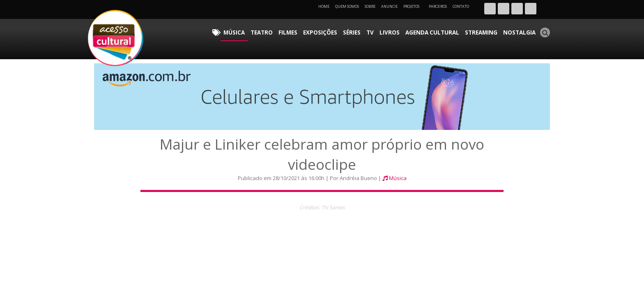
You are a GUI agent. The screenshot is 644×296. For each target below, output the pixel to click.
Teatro (296, 31)
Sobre (370, 6)
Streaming (488, 31)
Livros (408, 31)
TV (391, 31)
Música (273, 31)
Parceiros (438, 6)
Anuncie (389, 6)
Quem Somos (347, 6)
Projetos (414, 6)
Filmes (319, 31)
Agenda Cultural (445, 31)
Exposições (348, 31)
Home (324, 6)
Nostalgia (522, 31)
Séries (376, 31)
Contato (461, 6)
